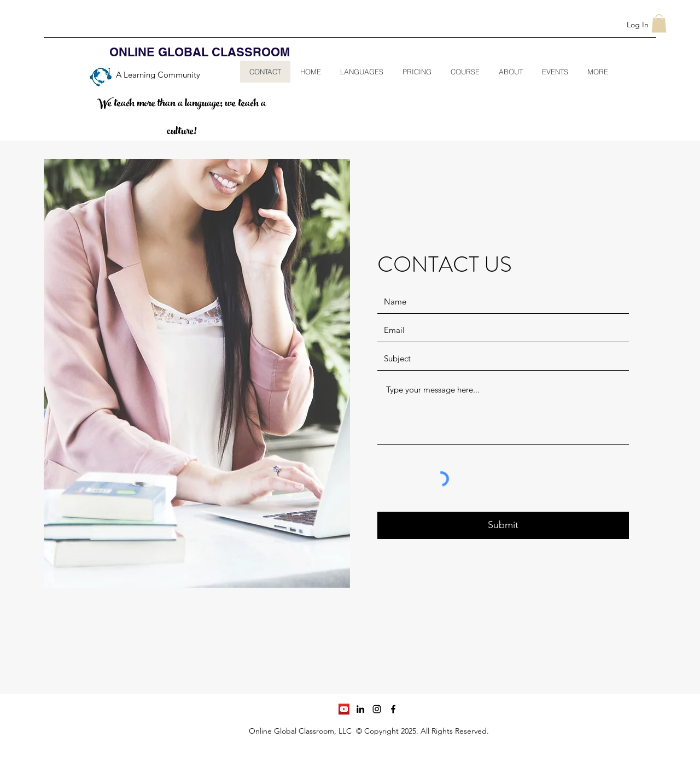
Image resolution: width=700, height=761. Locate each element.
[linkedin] (360, 709)
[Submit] (503, 525)
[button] (659, 23)
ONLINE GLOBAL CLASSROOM (200, 52)
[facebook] (393, 709)
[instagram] (377, 709)
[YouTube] (344, 709)
